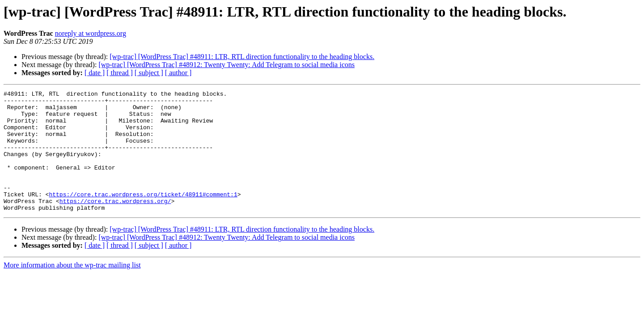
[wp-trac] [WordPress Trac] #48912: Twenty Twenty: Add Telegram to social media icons (227, 65)
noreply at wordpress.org (91, 33)
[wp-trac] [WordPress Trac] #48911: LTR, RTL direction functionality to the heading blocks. (242, 57)
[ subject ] (149, 73)
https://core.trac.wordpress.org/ (115, 224)
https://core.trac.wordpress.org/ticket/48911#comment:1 (143, 216)
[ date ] (95, 73)
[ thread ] (120, 73)
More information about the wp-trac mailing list (72, 289)
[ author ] (178, 73)
